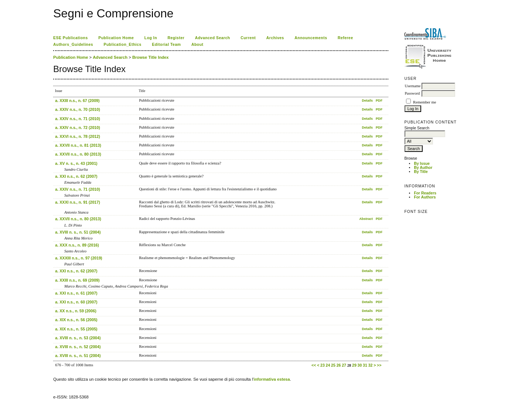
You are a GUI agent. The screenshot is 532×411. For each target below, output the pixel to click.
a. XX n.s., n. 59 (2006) (76, 311)
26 (339, 365)
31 (365, 365)
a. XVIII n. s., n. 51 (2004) (78, 232)
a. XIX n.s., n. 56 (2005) (76, 320)
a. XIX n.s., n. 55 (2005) (76, 329)
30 (360, 365)
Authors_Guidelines (73, 45)
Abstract (366, 219)
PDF (379, 101)
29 (354, 365)
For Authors (425, 197)
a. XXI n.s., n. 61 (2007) (76, 293)
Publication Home (116, 38)
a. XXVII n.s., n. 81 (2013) (78, 145)
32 (371, 365)
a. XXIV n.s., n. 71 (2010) (77, 119)
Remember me (424, 102)
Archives (275, 38)
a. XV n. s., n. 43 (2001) (76, 163)
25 (333, 365)
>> (379, 365)
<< (314, 365)
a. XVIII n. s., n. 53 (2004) (78, 338)
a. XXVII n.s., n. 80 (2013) (78, 154)
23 (323, 365)
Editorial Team (166, 45)
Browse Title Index (151, 57)
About (197, 45)
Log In (151, 38)
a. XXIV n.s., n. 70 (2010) (77, 109)
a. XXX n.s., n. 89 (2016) (77, 245)
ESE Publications (71, 38)
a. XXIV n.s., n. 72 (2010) (77, 128)
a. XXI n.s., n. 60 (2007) (76, 302)
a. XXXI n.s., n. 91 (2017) (77, 202)
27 (344, 365)
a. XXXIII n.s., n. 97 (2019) (79, 258)
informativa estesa (272, 379)
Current (248, 38)
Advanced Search (213, 38)
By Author (423, 168)
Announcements (311, 38)
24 (328, 365)
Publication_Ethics (123, 45)
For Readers (425, 193)
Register (176, 38)
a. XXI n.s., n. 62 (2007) (76, 176)
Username (412, 86)
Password (412, 93)
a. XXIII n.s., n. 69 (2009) (77, 280)
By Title (421, 172)
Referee (345, 38)
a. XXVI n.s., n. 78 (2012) (77, 136)
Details (367, 101)
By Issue (422, 164)
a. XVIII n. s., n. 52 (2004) (78, 347)
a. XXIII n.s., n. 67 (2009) (77, 101)
